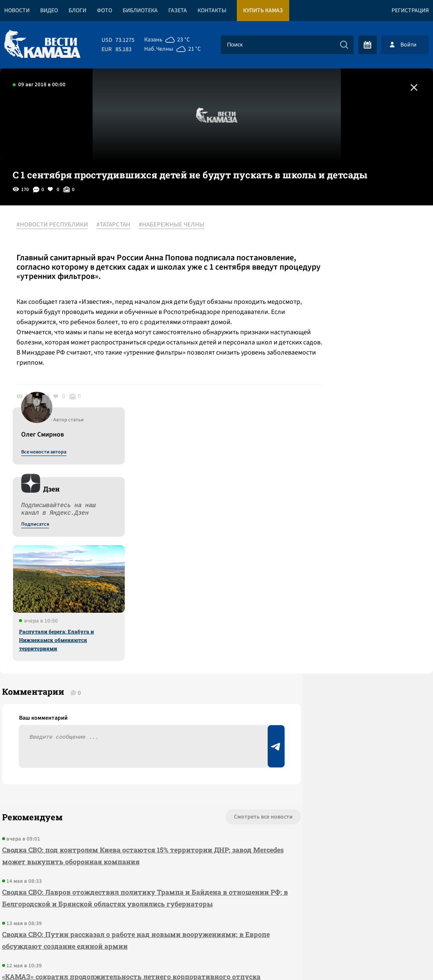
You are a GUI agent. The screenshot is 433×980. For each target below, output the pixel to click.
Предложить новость (349, 636)
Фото (104, 11)
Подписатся (331, 307)
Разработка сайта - (401, 956)
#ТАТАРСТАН (118, 225)
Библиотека (140, 11)
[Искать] (344, 45)
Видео (49, 11)
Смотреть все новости (205, 608)
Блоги (77, 11)
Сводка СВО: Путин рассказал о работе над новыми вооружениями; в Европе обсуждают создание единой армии (121, 743)
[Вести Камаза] (42, 45)
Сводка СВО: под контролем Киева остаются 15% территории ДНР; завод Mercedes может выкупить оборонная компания (114, 647)
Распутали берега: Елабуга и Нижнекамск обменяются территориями (352, 422)
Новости (17, 11)
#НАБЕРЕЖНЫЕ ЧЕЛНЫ (176, 225)
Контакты (212, 11)
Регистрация (410, 11)
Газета (178, 11)
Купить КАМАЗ (263, 11)
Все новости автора (339, 235)
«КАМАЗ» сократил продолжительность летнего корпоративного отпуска (114, 785)
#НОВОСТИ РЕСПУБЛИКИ (57, 225)
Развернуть (217, 924)
